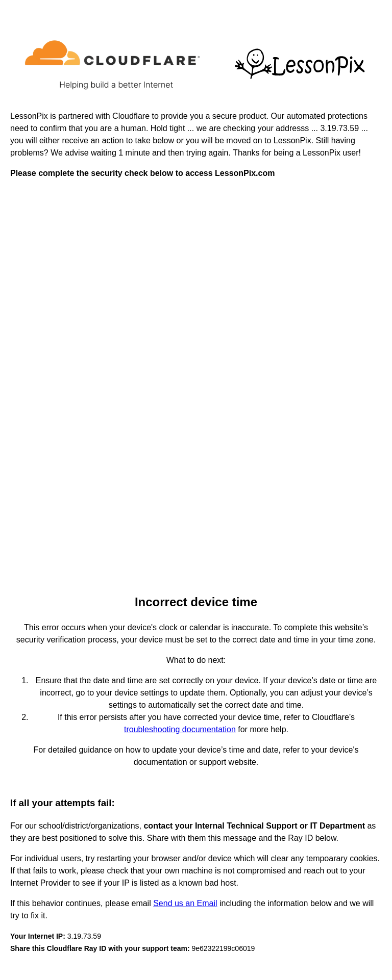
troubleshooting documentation (180, 729)
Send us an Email (185, 903)
